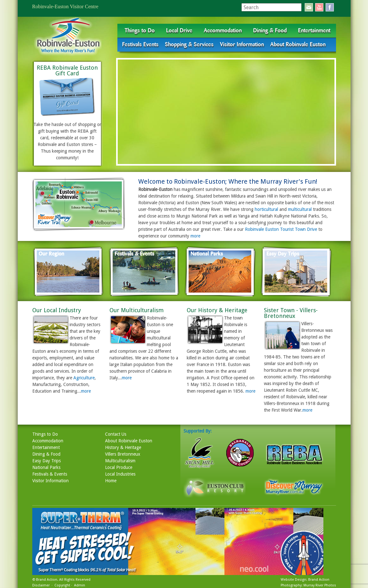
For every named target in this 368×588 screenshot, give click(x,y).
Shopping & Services (189, 44)
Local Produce (119, 467)
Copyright (62, 585)
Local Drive (179, 30)
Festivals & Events (50, 474)
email (309, 7)
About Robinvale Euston (298, 44)
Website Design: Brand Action (305, 580)
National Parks (46, 467)
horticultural (266, 209)
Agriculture (84, 378)
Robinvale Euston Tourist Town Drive (281, 229)
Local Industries (120, 474)
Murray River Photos (320, 585)
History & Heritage (123, 447)
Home (111, 481)
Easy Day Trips (47, 461)
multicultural (300, 209)
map (79, 205)
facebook (330, 7)
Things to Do (140, 30)
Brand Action (47, 580)
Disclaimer (41, 585)
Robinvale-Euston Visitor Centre (65, 6)
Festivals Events (140, 44)
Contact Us (116, 434)
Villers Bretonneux (123, 454)
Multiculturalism (120, 461)
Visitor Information (242, 44)
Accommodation (223, 30)
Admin (80, 585)
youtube (319, 7)
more (195, 236)
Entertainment (314, 30)
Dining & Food (270, 30)
